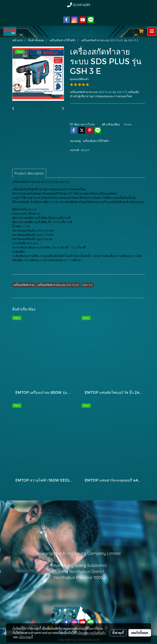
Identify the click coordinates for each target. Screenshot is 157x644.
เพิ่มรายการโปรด (82, 124)
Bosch (85, 150)
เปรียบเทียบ (111, 124)
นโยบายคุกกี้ (26, 637)
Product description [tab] (29, 173)
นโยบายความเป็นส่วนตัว (91, 633)
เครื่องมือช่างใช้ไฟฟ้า (96, 141)
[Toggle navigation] (152, 31)
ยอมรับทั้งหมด (140, 633)
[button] (132, 31)
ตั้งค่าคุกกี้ (118, 633)
